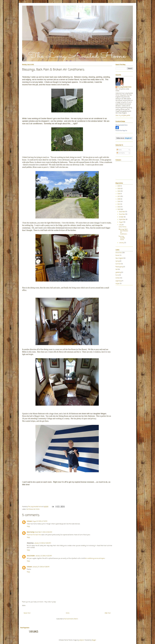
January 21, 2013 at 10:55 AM (43, 543)
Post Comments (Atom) (71, 619)
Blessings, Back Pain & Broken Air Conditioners (123, 232)
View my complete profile (123, 115)
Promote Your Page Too (121, 131)
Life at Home (122, 227)
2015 (119, 202)
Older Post (108, 613)
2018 (119, 194)
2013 (119, 207)
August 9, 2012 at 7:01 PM (40, 521)
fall (116, 270)
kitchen (118, 278)
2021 (119, 186)
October (121, 217)
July (121, 225)
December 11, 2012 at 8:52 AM (44, 532)
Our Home (36, 509)
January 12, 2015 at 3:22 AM (44, 556)
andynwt (82, 640)
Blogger (94, 640)
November (122, 214)
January (122, 243)
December (122, 212)
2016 (119, 199)
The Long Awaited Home (124, 87)
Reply (28, 526)
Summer (118, 264)
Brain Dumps (31, 532)
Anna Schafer (31, 556)
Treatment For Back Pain (34, 535)
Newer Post (27, 613)
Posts (119, 150)
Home (68, 613)
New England (119, 258)
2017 (119, 196)
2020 (119, 189)
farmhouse (30, 509)
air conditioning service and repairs (95, 558)
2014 (119, 204)
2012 (119, 209)
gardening (118, 272)
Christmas (119, 253)
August (121, 222)
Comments (121, 153)
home (117, 275)
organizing (118, 281)
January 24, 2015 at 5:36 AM (41, 567)
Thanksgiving (119, 267)
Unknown (30, 521)
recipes (118, 284)
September (122, 219)
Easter (117, 255)
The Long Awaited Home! (122, 238)
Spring (117, 261)
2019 (119, 191)
